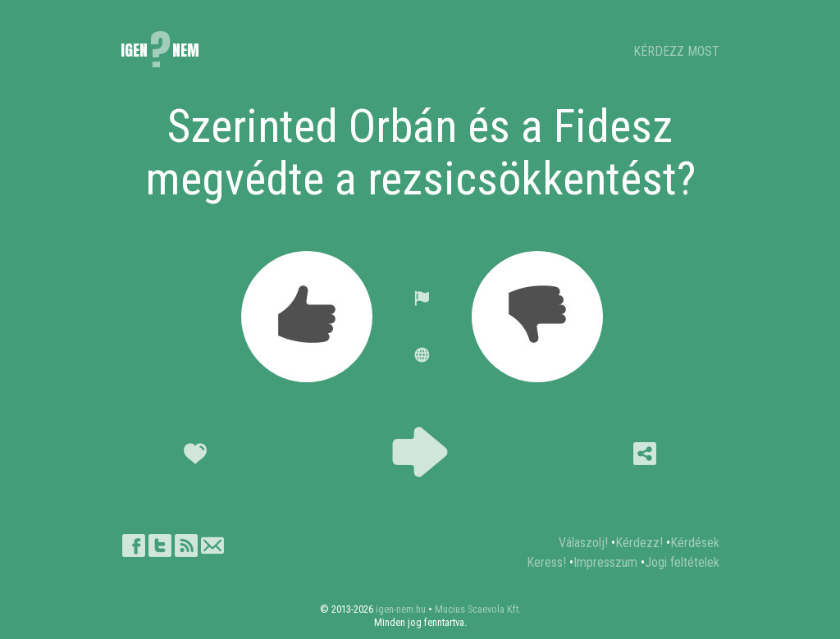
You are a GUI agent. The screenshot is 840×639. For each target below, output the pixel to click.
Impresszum (605, 562)
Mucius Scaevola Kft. (478, 609)
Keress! (546, 562)
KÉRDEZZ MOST (676, 51)
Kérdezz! (639, 543)
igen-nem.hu (401, 609)
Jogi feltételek (682, 562)
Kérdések (695, 543)
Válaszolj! (583, 543)
